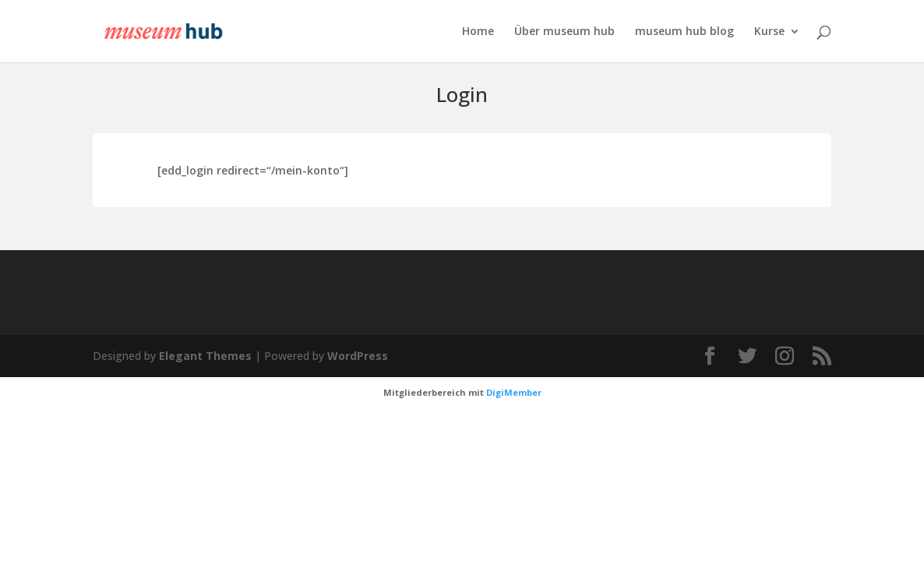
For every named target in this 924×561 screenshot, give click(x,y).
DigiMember (514, 392)
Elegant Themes (205, 356)
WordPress (358, 356)
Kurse (769, 32)
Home (478, 32)
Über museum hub (564, 32)
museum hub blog (684, 32)
